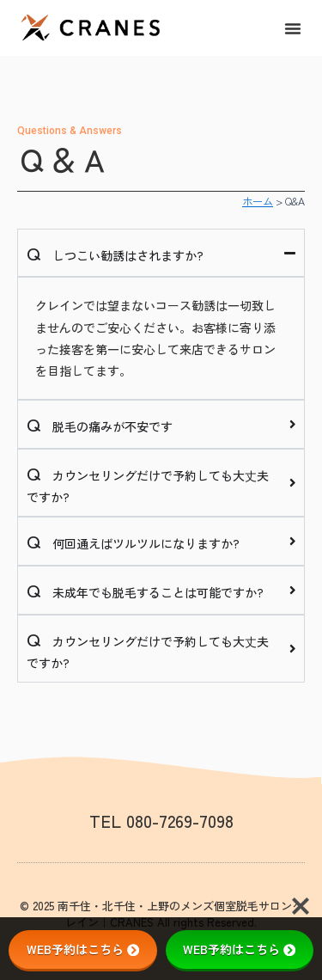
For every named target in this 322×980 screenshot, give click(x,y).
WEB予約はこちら (83, 949)
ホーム (258, 201)
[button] (293, 28)
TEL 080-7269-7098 (161, 821)
